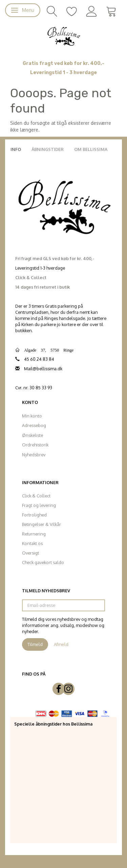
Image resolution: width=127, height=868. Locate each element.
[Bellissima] (63, 36)
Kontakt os (32, 543)
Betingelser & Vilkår (41, 524)
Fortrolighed (34, 515)
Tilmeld (35, 644)
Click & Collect (36, 496)
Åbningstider (48, 149)
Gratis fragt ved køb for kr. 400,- (63, 63)
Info (16, 149)
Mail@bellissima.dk (43, 369)
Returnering (34, 534)
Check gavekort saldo (43, 562)
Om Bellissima (91, 149)
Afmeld (61, 644)
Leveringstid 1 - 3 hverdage (63, 73)
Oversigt (30, 553)
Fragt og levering (39, 505)
